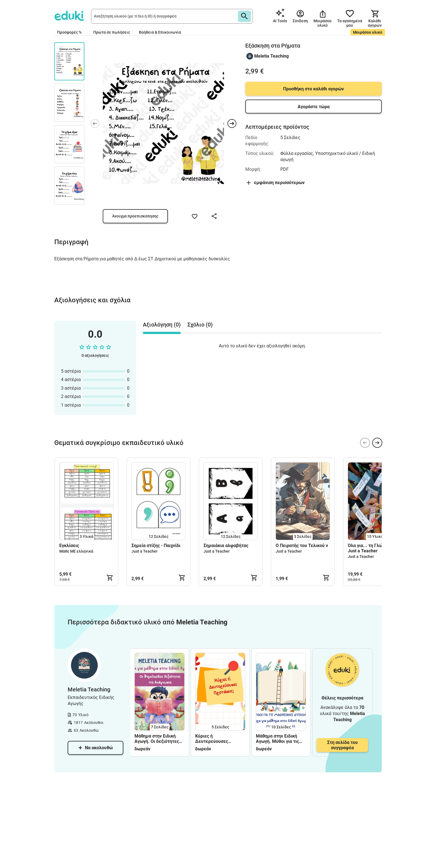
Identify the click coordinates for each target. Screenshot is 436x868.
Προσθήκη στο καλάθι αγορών (313, 89)
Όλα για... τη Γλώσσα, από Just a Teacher (374, 548)
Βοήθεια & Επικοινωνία (160, 32)
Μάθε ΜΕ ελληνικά (76, 551)
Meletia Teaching (271, 56)
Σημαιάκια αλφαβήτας (226, 546)
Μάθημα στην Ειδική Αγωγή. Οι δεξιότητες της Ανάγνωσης (157, 739)
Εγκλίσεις (69, 546)
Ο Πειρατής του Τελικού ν (302, 546)
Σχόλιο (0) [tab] (200, 325)
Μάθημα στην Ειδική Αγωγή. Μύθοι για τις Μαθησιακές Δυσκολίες (280, 739)
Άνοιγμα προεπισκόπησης (135, 216)
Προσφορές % (69, 32)
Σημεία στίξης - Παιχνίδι (156, 546)
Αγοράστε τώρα (314, 107)
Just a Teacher (144, 551)
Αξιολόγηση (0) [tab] (162, 325)
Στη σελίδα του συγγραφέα (342, 745)
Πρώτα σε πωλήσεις (112, 32)
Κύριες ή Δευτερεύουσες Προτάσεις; (212, 739)
